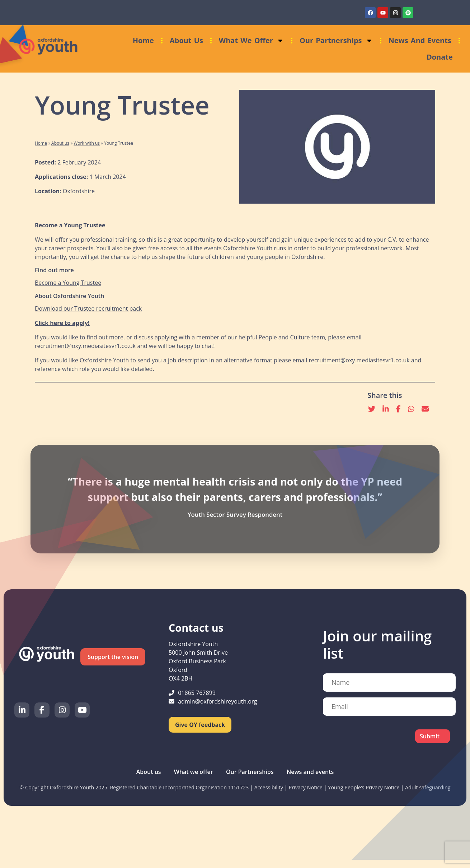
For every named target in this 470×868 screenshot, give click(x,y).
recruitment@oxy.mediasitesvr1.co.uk (359, 360)
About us (186, 40)
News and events (420, 40)
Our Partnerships (336, 41)
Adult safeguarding (428, 787)
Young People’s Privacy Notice (364, 787)
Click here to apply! (62, 323)
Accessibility (269, 787)
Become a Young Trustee (68, 283)
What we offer (251, 41)
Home (143, 40)
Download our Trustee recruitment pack (88, 308)
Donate (440, 57)
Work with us (87, 143)
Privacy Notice (305, 787)
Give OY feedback (200, 725)
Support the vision (113, 657)
